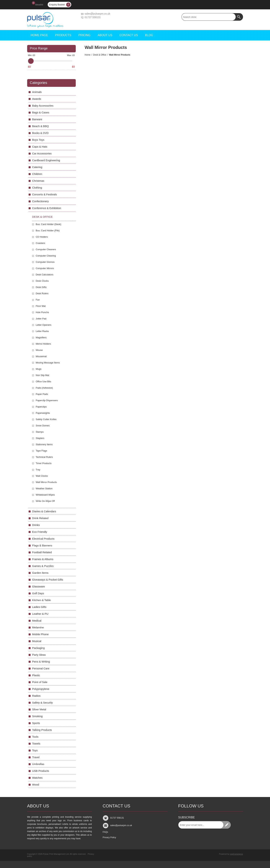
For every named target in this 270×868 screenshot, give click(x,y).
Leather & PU (40, 614)
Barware (37, 119)
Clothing (37, 188)
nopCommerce (236, 854)
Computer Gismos (45, 262)
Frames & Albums (43, 559)
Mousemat (41, 356)
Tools (35, 737)
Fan (38, 300)
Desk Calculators (45, 275)
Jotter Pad (41, 319)
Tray (38, 470)
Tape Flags (42, 451)
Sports (36, 723)
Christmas (38, 181)
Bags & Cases (41, 112)
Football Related (42, 552)
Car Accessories (42, 153)
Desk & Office (100, 55)
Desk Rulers (42, 293)
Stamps (40, 432)
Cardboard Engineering (46, 160)
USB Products (41, 771)
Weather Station (44, 488)
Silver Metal (39, 709)
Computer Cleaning (46, 256)
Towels (36, 744)
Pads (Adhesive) (44, 388)
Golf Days (38, 593)
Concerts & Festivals (45, 194)
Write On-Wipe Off (45, 501)
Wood (36, 785)
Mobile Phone (40, 634)
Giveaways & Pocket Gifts (48, 580)
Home (88, 55)
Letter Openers (44, 325)
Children (37, 174)
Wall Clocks (42, 476)
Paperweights (43, 413)
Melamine (38, 627)
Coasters (40, 243)
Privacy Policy (109, 837)
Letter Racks (42, 331)
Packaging (38, 648)
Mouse (39, 350)
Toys (35, 750)
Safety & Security (43, 703)
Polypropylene (41, 689)
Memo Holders (43, 344)
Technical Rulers (44, 457)
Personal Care (41, 668)
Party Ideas (39, 655)
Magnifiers (41, 337)
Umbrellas (38, 764)
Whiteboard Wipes (45, 495)
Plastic (36, 675)
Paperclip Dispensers (47, 400)
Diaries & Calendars (44, 511)
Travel (36, 757)
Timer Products (44, 463)
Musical (37, 641)
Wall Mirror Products (46, 482)
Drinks (36, 525)
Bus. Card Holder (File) (48, 231)
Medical (37, 621)
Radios (36, 696)
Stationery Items (44, 444)
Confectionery (41, 201)
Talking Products (42, 730)
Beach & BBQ (41, 126)
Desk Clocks (42, 281)
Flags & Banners (42, 545)
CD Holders (42, 237)
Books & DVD (40, 133)
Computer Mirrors (45, 268)
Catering (37, 167)
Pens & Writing (41, 662)
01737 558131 (93, 17)
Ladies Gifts (39, 607)
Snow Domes (43, 426)
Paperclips (41, 407)
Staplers (40, 438)
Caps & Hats (40, 147)
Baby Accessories (43, 106)
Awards (37, 99)
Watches (37, 778)
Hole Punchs (42, 312)
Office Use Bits (44, 382)
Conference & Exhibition (47, 208)
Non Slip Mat (42, 375)
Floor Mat (41, 306)
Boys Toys (38, 140)
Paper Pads (42, 394)
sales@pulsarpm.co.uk (97, 14)
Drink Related (40, 518)
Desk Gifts (41, 287)
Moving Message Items (48, 363)
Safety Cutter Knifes (46, 419)
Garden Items (40, 573)
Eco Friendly (40, 532)
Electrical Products (43, 539)
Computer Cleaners (46, 249)
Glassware (39, 586)
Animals (37, 92)
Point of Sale (40, 682)
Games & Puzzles (43, 566)
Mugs (39, 369)
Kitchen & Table (42, 600)
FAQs (105, 832)
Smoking (37, 716)
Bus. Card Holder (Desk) (49, 224)
